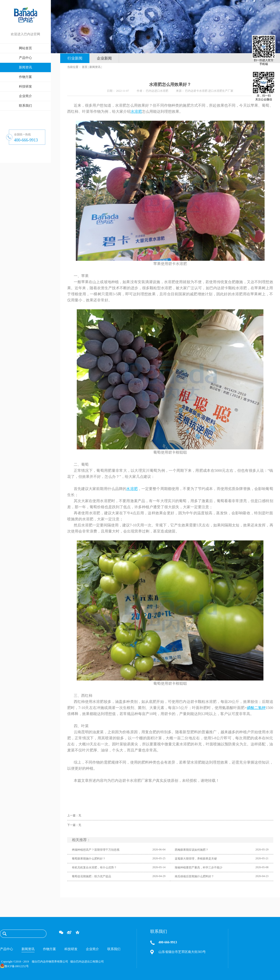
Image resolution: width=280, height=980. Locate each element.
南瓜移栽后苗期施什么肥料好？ (194, 876)
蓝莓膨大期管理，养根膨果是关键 (196, 859)
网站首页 (25, 48)
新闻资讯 (95, 67)
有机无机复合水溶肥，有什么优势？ (94, 867)
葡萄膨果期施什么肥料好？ (89, 859)
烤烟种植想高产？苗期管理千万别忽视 (96, 850)
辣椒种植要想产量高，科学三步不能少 (199, 867)
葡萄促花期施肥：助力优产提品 (91, 876)
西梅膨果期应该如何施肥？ (192, 850)
